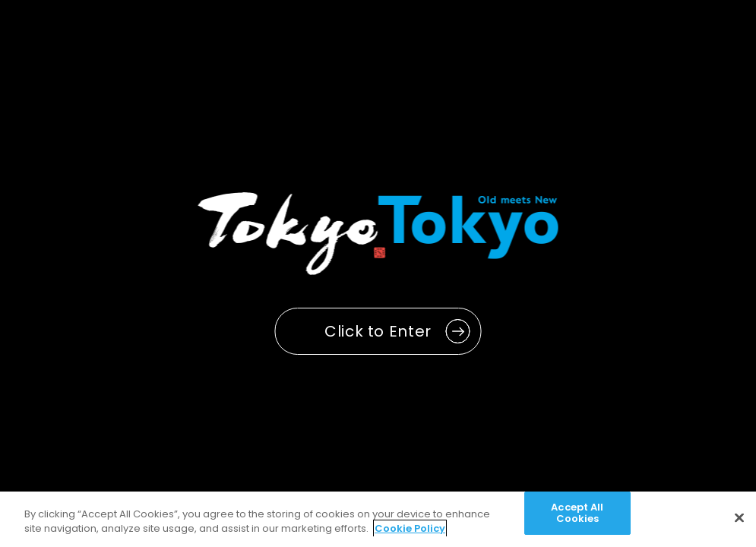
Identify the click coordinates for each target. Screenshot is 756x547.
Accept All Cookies (577, 513)
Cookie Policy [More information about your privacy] (410, 528)
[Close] (739, 518)
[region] (378, 519)
